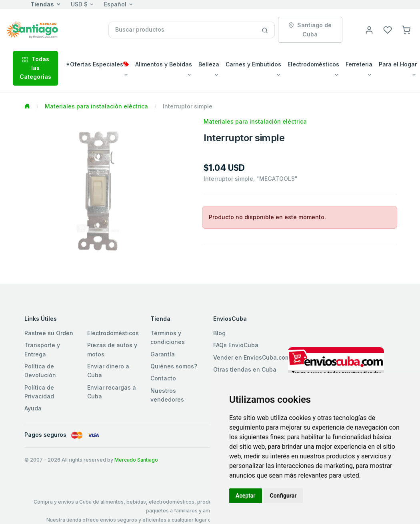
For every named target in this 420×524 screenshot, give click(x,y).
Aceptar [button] (246, 496)
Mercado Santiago (136, 460)
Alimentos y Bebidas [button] (164, 64)
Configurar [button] (283, 496)
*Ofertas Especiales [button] (97, 64)
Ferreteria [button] (359, 64)
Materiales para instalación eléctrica (96, 106)
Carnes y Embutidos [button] (253, 64)
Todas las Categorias (35, 68)
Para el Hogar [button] (398, 64)
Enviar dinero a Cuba (108, 371)
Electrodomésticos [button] (313, 64)
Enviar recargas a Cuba (112, 392)
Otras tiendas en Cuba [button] (245, 369)
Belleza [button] (209, 64)
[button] (406, 29)
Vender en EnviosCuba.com (252, 357)
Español (115, 4)
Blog (219, 333)
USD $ (79, 4)
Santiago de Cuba (310, 29)
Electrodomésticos (113, 333)
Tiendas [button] (42, 4)
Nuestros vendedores (167, 395)
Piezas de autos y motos (112, 349)
